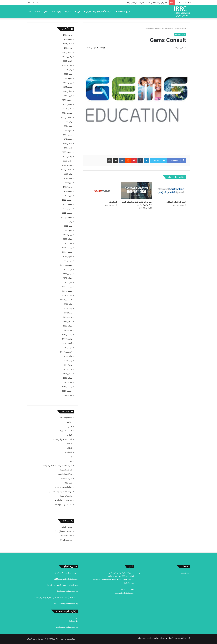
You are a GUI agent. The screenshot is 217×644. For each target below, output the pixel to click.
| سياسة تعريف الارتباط (36, 639)
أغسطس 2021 (66, 265)
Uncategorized (151, 28)
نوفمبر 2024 (67, 104)
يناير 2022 (68, 243)
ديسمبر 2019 (67, 334)
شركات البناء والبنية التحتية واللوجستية (57, 465)
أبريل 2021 (68, 269)
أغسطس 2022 (66, 217)
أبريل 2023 (68, 187)
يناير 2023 (68, 196)
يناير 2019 (68, 382)
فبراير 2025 (68, 91)
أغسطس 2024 (66, 117)
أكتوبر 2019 (68, 343)
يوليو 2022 (68, 222)
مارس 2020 (67, 321)
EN (30, 12)
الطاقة (70, 444)
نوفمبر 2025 (67, 57)
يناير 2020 (68, 330)
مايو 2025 (68, 78)
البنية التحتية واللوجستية (63, 439)
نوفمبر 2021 (67, 252)
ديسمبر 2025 (67, 52)
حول (79, 12)
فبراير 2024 (68, 143)
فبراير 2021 (68, 278)
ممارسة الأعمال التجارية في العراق (99, 12)
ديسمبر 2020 (67, 287)
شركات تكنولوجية (65, 474)
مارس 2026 (67, 39)
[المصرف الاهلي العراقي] (171, 191)
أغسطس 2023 (66, 169)
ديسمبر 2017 (67, 391)
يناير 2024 (68, 148)
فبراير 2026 (68, 44)
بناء (71, 457)
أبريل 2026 (68, 35)
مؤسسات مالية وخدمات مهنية (60, 491)
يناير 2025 (68, 96)
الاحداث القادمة (66, 431)
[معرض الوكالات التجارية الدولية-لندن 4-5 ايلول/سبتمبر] (136, 191)
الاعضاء (38, 12)
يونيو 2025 (68, 74)
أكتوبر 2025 (68, 61)
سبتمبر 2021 (67, 261)
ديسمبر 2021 (67, 248)
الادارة (70, 435)
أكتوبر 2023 (68, 161)
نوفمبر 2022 (67, 204)
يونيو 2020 (68, 308)
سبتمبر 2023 (67, 165)
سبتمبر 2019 (67, 347)
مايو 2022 (68, 230)
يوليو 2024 (68, 122)
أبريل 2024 (68, 135)
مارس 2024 (67, 139)
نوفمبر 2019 (67, 339)
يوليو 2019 (68, 356)
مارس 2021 (67, 274)
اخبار (46, 12)
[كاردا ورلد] (102, 191)
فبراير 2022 (68, 239)
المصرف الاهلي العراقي (176, 202)
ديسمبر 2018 (67, 387)
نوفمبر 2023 (67, 156)
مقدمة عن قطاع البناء (64, 500)
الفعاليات (68, 12)
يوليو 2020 (68, 304)
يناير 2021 (68, 282)
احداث (70, 422)
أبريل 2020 (68, 317)
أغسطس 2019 (66, 352)
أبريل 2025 (68, 83)
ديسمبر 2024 (67, 100)
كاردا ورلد (113, 202)
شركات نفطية (67, 478)
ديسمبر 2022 (67, 200)
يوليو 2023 (68, 174)
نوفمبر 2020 (67, 291)
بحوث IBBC (56, 12)
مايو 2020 (68, 313)
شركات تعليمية (66, 470)
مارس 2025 (67, 87)
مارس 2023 (67, 191)
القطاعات (69, 452)
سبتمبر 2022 (67, 213)
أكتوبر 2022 (68, 209)
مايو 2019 (68, 365)
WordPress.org (66, 540)
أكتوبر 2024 (68, 109)
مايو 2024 (68, 130)
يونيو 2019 (68, 361)
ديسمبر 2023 (67, 152)
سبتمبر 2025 (67, 65)
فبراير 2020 (68, 326)
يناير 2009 (68, 395)
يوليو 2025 (68, 70)
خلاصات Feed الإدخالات (63, 531)
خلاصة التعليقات (66, 536)
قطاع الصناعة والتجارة (63, 487)
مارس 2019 (67, 374)
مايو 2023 (68, 182)
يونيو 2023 (68, 178)
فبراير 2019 (68, 378)
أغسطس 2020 (66, 300)
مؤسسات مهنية (66, 496)
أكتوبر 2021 (68, 256)
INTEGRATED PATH (52, 639)
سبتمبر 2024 (67, 113)
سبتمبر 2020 (67, 295)
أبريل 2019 (68, 369)
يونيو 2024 (68, 126)
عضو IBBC (68, 483)
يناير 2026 (68, 48)
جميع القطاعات (124, 12)
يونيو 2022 (68, 226)
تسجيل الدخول (66, 527)
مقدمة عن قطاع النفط (63, 504)
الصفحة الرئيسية (179, 28)
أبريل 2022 (68, 235)
